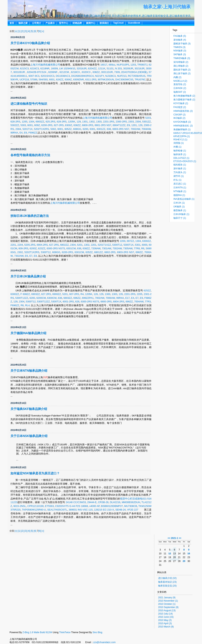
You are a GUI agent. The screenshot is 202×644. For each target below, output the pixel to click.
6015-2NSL (20, 506)
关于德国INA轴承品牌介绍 (28, 333)
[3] (25, 31)
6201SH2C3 (48, 76)
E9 (128, 125)
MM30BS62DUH (131, 502)
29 (184, 561)
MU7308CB (131, 506)
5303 (23, 125)
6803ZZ (68, 298)
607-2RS (74, 294)
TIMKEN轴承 (182, 58)
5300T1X (129, 245)
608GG (77, 129)
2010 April (165, 623)
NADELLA (180, 81)
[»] (43, 31)
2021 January (167, 598)
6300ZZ (147, 241)
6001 (52, 80)
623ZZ (42, 248)
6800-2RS (88, 125)
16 (189, 554)
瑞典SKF (180, 92)
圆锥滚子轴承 (182, 44)
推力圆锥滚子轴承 (184, 100)
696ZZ (139, 252)
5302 (53, 129)
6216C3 (35, 68)
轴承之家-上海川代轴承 (167, 7)
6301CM (71, 248)
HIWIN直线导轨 (183, 111)
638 (109, 129)
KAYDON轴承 (182, 122)
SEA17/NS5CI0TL (57, 510)
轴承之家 (23, 23)
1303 (99, 122)
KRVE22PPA (182, 136)
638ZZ (96, 72)
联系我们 (104, 23)
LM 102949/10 (67, 68)
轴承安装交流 (167, 586)
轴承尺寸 (180, 218)
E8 (35, 256)
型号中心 (64, 23)
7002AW (135, 129)
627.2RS (54, 245)
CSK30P (180, 115)
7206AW (96, 248)
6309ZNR (79, 80)
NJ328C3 (111, 76)
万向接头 (180, 172)
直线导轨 (180, 84)
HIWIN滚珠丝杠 (183, 126)
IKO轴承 (179, 118)
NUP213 (122, 76)
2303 (131, 122)
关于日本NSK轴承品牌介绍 (29, 436)
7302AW (117, 248)
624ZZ (60, 80)
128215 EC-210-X (104, 510)
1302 (92, 122)
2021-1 (174, 538)
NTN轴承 (180, 191)
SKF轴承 (180, 54)
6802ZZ (65, 245)
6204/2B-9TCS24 (37, 72)
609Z (37, 125)
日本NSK (180, 88)
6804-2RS (119, 302)
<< (169, 538)
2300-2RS (121, 122)
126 (96, 294)
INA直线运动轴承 (184, 199)
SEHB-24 (120, 510)
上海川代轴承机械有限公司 (45, 65)
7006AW (110, 298)
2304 (138, 122)
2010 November (168, 601)
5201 (80, 245)
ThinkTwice (65, 632)
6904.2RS (42, 245)
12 (170, 554)
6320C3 (86, 72)
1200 (24, 122)
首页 (12, 23)
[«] (16, 31)
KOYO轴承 (181, 103)
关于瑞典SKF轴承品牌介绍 (29, 409)
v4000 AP (95, 506)
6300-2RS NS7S (56, 248)
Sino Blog (97, 632)
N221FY (99, 76)
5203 (148, 118)
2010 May (165, 620)
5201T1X (28, 129)
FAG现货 (180, 107)
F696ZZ (33, 133)
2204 (20, 245)
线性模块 (180, 165)
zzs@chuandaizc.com (105, 642)
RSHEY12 (180, 140)
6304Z (68, 80)
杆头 (177, 180)
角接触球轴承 (182, 129)
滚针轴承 (180, 169)
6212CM (65, 72)
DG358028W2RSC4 (82, 76)
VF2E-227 (133, 510)
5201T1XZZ (104, 245)
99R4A (14, 133)
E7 (31, 256)
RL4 (27, 305)
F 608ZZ (25, 294)
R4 (82, 294)
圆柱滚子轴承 (182, 70)
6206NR (53, 72)
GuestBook (134, 23)
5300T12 (117, 245)
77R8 (137, 248)
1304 (32, 122)
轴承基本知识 (167, 582)
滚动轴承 (180, 40)
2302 (20, 252)
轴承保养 (180, 154)
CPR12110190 (36, 506)
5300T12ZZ (22, 298)
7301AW (106, 248)
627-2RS (59, 125)
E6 (26, 256)
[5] (32, 31)
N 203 (118, 68)
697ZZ (130, 241)
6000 (145, 245)
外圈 (177, 147)
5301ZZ (146, 122)
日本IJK (179, 203)
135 (121, 294)
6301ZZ (101, 129)
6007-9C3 (34, 76)
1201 (134, 125)
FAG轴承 (180, 36)
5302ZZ (15, 125)
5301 (138, 245)
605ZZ (68, 129)
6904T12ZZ (119, 125)
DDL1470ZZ (181, 158)
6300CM (52, 298)
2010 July (165, 614)
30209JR (128, 68)
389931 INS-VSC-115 (81, 510)
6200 (85, 129)
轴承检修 (180, 151)
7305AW (128, 248)
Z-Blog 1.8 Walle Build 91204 (37, 632)
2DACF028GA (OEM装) (134, 72)
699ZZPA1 (88, 298)
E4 (21, 133)
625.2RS (51, 122)
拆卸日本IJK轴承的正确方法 (30, 216)
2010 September (168, 607)
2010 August (167, 610)
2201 (13, 245)
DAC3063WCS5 (124, 80)
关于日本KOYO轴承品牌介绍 (30, 43)
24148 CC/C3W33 (76, 502)
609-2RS (23, 248)
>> (180, 538)
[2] (22, 31)
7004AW (146, 129)
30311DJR (107, 72)
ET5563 (49, 506)
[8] (40, 31)
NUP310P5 (123, 65)
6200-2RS (47, 125)
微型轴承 (180, 210)
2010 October (167, 604)
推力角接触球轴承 (184, 96)
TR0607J (142, 65)
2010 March (166, 627)
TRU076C (140, 80)
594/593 (43, 80)
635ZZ (89, 252)
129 (79, 122)
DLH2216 (115, 502)
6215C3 (24, 68)
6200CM (41, 298)
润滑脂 (179, 143)
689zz (112, 65)
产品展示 (50, 23)
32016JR (82, 68)
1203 (133, 65)
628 (77, 302)
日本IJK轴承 (181, 214)
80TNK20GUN (106, 80)
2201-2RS (109, 122)
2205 (140, 294)
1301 (85, 122)
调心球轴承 (181, 66)
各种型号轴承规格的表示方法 (30, 155)
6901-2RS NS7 (103, 125)
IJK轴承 (179, 207)
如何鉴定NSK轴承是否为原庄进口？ (35, 473)
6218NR (45, 68)
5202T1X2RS (42, 129)
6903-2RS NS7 (121, 129)
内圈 (177, 77)
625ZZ (147, 290)
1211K (102, 68)
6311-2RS (91, 80)
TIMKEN (179, 47)
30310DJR (20, 72)
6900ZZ (57, 294)
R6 (143, 248)
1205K (72, 122)
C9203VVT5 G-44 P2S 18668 (71, 506)
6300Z (69, 125)
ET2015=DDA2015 (185, 161)
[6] (35, 31)
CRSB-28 (103, 502)
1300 (108, 294)
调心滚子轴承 (182, 74)
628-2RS (15, 122)
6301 (93, 129)
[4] (29, 31)
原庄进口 (180, 184)
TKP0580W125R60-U (34, 510)
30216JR (139, 68)
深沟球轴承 (181, 62)
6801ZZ (99, 252)
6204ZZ (92, 68)
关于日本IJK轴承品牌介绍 (28, 276)
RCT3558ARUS (137, 76)
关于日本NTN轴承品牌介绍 (29, 371)
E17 (127, 298)
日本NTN (180, 188)
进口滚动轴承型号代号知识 (29, 104)
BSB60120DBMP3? (112, 506)
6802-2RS (110, 252)
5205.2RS (30, 245)
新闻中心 (91, 23)
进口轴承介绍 (167, 578)
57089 (34, 80)
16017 (104, 65)
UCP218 (24, 80)
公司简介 (37, 23)
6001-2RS (68, 302)
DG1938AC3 (63, 76)
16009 (54, 68)
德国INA (179, 195)
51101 (110, 68)
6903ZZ (40, 122)
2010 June (166, 617)
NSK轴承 (180, 51)
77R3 (148, 302)
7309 (117, 72)
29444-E (92, 502)
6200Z (33, 248)
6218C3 (76, 72)
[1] (19, 31)
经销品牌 (77, 23)
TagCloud (118, 23)
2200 (123, 241)
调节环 (179, 176)
